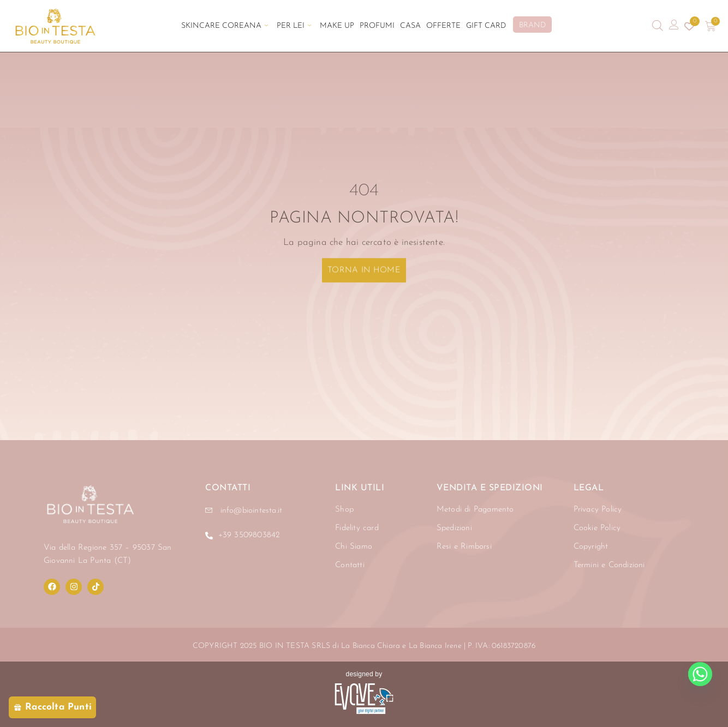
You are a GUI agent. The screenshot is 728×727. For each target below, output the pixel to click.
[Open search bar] (658, 26)
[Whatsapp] (700, 674)
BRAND (532, 25)
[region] (142, 626)
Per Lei (294, 26)
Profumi (377, 26)
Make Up (337, 26)
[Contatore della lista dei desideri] (689, 26)
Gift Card (486, 26)
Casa (410, 26)
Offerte (443, 26)
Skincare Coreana (225, 26)
